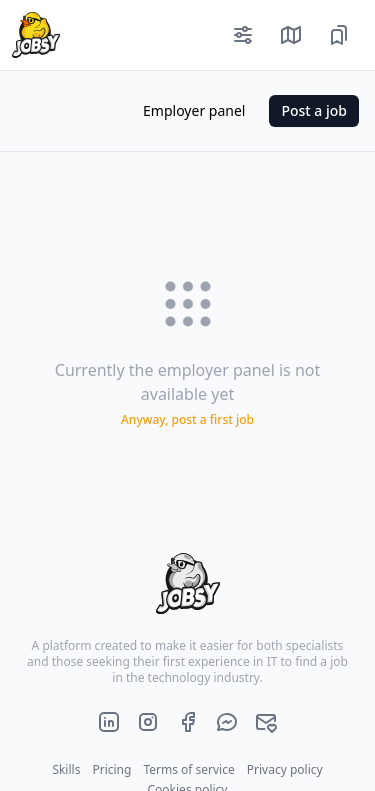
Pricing (111, 769)
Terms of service (188, 769)
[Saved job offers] (339, 35)
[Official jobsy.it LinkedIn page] (109, 722)
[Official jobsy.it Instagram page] (148, 722)
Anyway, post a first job (187, 420)
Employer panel (194, 110)
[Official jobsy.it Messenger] (227, 722)
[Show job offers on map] (291, 35)
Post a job (314, 110)
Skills (66, 769)
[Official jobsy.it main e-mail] (266, 722)
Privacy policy (285, 769)
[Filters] (243, 35)
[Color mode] (103, 111)
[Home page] (30, 35)
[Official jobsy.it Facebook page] (188, 722)
